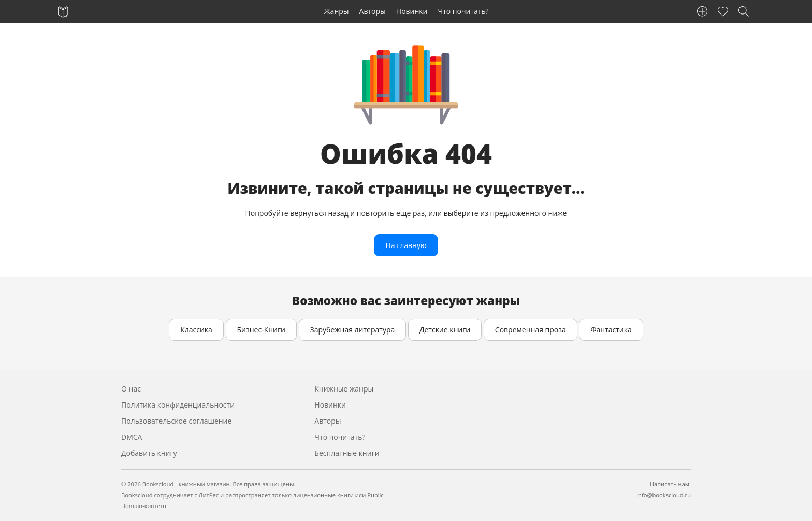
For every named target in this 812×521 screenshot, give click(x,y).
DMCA (132, 437)
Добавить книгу (149, 453)
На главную (406, 245)
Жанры (337, 11)
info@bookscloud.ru (664, 495)
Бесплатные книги (347, 453)
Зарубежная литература (353, 330)
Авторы (373, 11)
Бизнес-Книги (261, 330)
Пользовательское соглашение (176, 421)
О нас (131, 389)
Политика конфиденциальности (178, 405)
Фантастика (611, 330)
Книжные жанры (344, 389)
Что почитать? (463, 11)
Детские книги (445, 330)
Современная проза (531, 330)
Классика (196, 330)
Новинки (412, 11)
